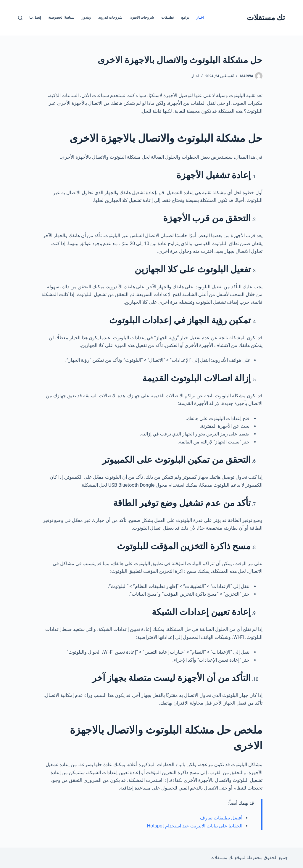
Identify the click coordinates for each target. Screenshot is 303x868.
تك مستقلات (266, 18)
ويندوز (86, 17)
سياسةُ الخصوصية (61, 17)
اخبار (200, 17)
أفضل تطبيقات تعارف (221, 818)
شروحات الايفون (142, 17)
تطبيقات (167, 17)
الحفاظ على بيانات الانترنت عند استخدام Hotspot (195, 826)
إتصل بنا (35, 17)
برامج (185, 17)
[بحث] (20, 18)
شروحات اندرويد (110, 17)
